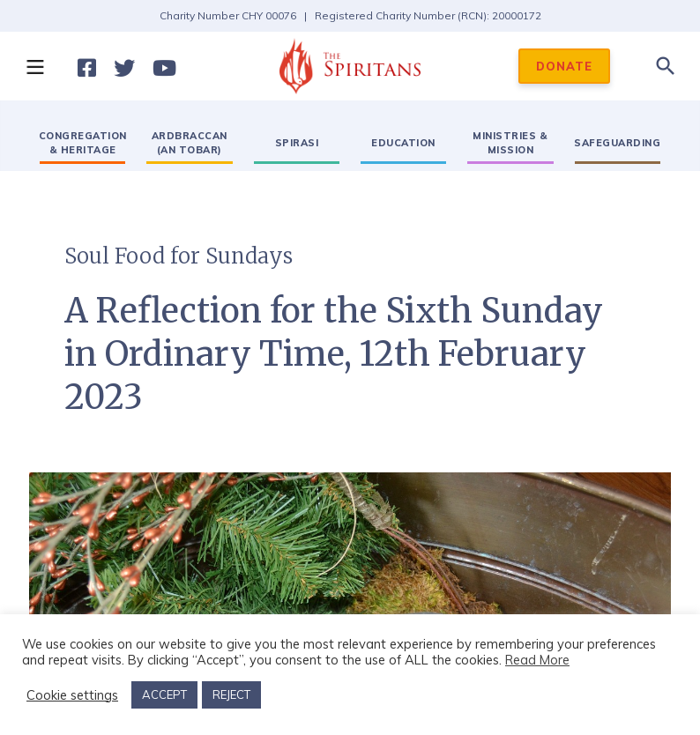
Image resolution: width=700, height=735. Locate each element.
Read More (537, 660)
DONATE (564, 66)
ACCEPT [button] (164, 694)
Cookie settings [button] (72, 695)
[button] (34, 66)
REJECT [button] (231, 694)
